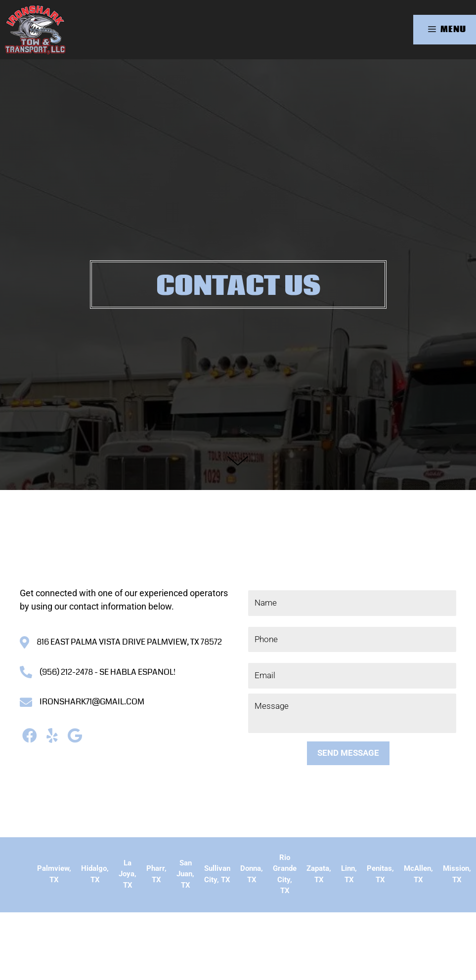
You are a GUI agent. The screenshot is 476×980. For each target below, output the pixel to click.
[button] (29, 735)
